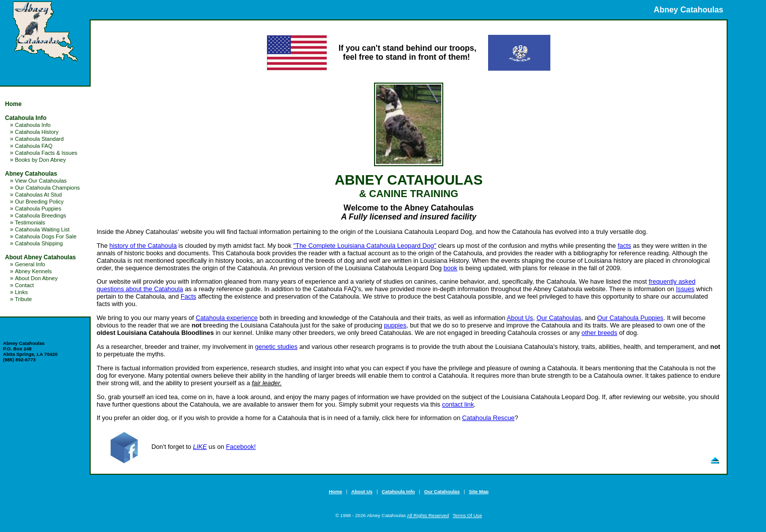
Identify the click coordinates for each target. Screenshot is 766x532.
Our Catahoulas (559, 318)
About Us (520, 318)
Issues (685, 289)
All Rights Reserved (428, 515)
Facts (189, 296)
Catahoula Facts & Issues (46, 153)
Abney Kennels (33, 271)
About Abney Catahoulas (40, 257)
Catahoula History (37, 132)
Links (21, 292)
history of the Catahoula (143, 246)
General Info (30, 264)
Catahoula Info (26, 118)
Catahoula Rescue (488, 418)
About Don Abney (36, 278)
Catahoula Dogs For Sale (46, 236)
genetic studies (276, 347)
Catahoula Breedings (41, 215)
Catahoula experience (227, 318)
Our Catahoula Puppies (630, 318)
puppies (395, 325)
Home (13, 104)
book (450, 268)
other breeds (600, 333)
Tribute (23, 299)
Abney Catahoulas (31, 174)
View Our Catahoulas (41, 181)
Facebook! (241, 447)
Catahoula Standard (39, 139)
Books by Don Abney (40, 160)
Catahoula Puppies (38, 209)
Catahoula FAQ (34, 146)
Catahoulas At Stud (38, 195)
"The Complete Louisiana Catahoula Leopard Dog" (365, 246)
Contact (24, 285)
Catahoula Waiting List (42, 229)
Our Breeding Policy (39, 202)
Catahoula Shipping (39, 243)
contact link (458, 404)
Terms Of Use (467, 515)
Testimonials (30, 222)
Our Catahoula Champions (47, 188)
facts (624, 246)
